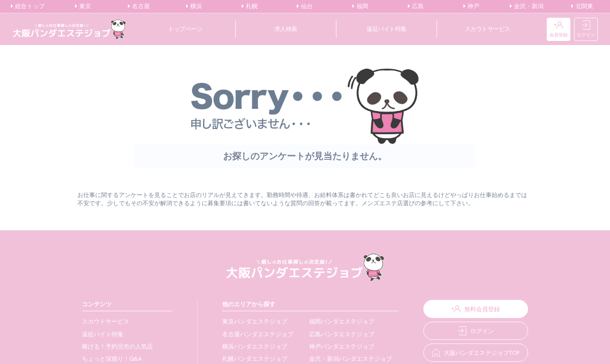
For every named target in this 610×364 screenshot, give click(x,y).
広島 (416, 6)
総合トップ (28, 6)
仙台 (305, 6)
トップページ (185, 29)
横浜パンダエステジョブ (247, 346)
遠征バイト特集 (386, 29)
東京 (83, 6)
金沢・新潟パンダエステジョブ (340, 359)
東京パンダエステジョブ (247, 321)
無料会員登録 (468, 309)
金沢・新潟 (527, 6)
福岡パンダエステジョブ (331, 321)
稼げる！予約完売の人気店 (117, 346)
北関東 (582, 6)
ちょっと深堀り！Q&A (112, 359)
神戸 (471, 6)
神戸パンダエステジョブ (331, 346)
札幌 (250, 6)
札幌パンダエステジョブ (247, 359)
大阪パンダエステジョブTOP (468, 353)
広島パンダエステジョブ (331, 334)
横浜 (194, 6)
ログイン (586, 29)
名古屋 (139, 6)
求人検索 (286, 29)
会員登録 (559, 29)
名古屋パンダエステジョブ (250, 334)
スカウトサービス (488, 29)
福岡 (360, 6)
